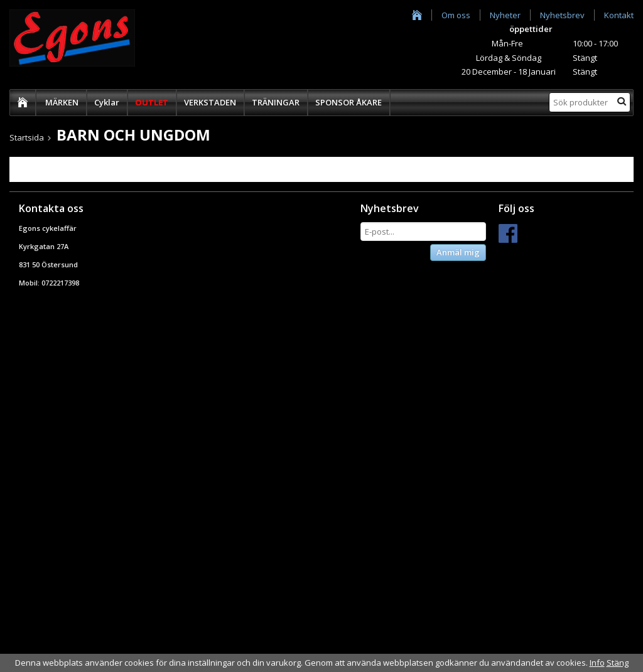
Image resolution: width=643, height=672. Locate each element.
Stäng (618, 663)
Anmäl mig (458, 252)
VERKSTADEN (210, 102)
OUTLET (152, 102)
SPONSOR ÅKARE (349, 102)
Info (597, 663)
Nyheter (505, 15)
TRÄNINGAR (276, 102)
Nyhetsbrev (562, 15)
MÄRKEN (62, 102)
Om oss (456, 15)
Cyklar (107, 102)
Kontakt (619, 15)
